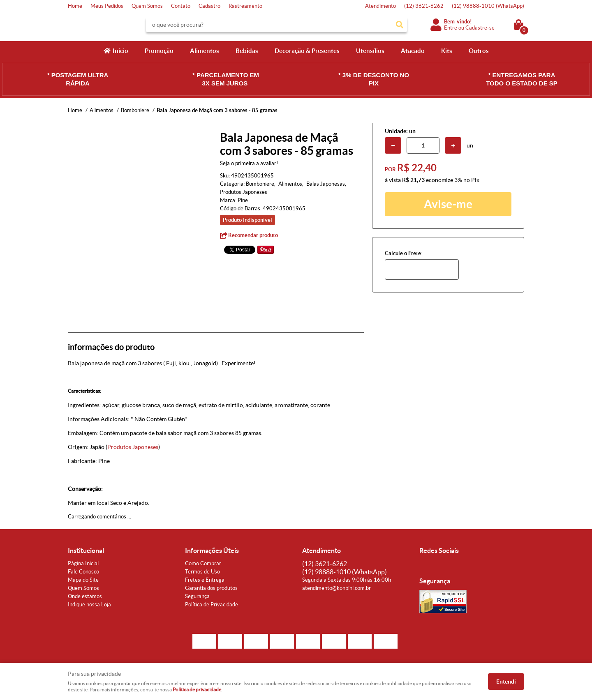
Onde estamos (85, 596)
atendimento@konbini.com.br (336, 588)
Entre (451, 28)
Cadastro (209, 6)
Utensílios (370, 51)
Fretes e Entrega (205, 580)
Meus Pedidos (107, 6)
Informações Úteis (212, 550)
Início (120, 51)
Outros (479, 51)
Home (75, 6)
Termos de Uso (202, 572)
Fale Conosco (83, 572)
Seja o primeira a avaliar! (249, 163)
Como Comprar (203, 563)
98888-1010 (488, 6)
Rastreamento (245, 6)
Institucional (86, 550)
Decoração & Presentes (307, 51)
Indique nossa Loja (89, 604)
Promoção (159, 51)
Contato (181, 6)
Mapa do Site (83, 580)
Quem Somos (147, 6)
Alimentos (205, 51)
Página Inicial (83, 563)
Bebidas (247, 51)
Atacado (413, 51)
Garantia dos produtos (211, 588)
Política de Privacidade (212, 604)
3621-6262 (424, 6)
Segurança (197, 596)
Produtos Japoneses (133, 447)
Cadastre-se (480, 28)
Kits (447, 51)
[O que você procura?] (400, 25)
